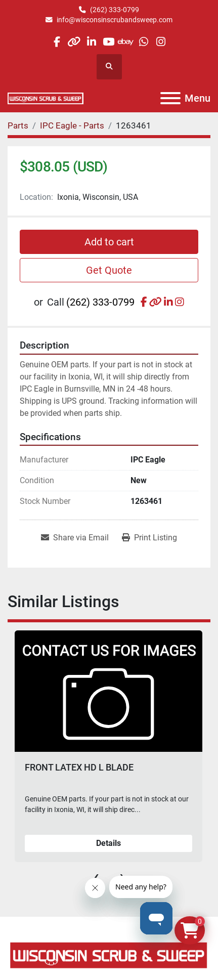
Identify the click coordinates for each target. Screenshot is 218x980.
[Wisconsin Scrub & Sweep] (109, 955)
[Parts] (18, 125)
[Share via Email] (75, 538)
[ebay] (126, 42)
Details (108, 843)
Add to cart (109, 242)
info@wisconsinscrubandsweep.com (115, 20)
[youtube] (108, 42)
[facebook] (56, 42)
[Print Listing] (149, 538)
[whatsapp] (143, 42)
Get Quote (109, 270)
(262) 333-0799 (115, 10)
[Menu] (170, 98)
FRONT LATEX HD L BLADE (79, 767)
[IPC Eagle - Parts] (72, 125)
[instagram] (161, 42)
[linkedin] (91, 42)
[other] (74, 42)
